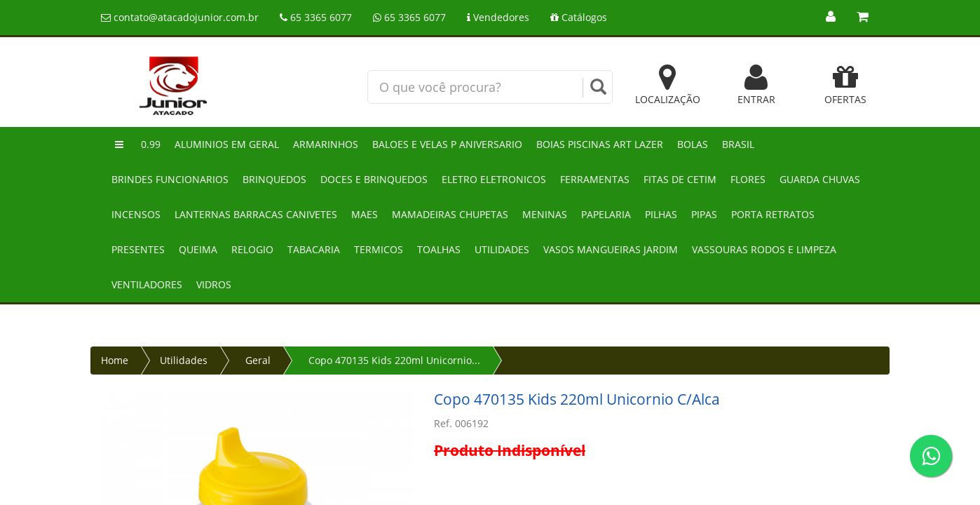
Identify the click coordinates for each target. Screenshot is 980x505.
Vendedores (498, 17)
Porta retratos (773, 214)
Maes (365, 214)
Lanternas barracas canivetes (256, 214)
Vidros (214, 284)
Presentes (138, 249)
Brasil (738, 144)
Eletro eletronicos (494, 179)
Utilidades (502, 249)
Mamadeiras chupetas (450, 214)
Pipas (704, 214)
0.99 (151, 144)
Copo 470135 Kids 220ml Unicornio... (394, 360)
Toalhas (439, 249)
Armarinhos (326, 144)
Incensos (136, 214)
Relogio (252, 249)
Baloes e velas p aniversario (447, 144)
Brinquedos (274, 179)
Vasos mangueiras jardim (611, 249)
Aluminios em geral (227, 144)
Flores (748, 179)
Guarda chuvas (820, 179)
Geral (258, 360)
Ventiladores (147, 284)
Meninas (545, 214)
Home (115, 360)
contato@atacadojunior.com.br (180, 17)
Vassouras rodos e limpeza (764, 249)
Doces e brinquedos (374, 179)
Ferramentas (595, 179)
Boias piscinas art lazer (600, 144)
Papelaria (606, 214)
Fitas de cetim (680, 179)
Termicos (379, 249)
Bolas (693, 144)
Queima (198, 249)
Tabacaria (314, 249)
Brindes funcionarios (170, 179)
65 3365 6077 (316, 17)
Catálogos (579, 17)
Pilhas (661, 214)
